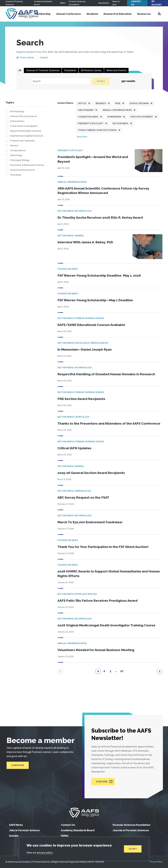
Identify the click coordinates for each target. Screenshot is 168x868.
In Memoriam (114, 117)
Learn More (17, 767)
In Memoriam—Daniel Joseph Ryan (85, 349)
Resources (145, 14)
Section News (120, 124)
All (20, 70)
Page (118, 104)
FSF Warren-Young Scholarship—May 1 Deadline (97, 300)
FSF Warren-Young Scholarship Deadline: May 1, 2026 (101, 275)
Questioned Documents (22, 170)
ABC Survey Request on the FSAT (84, 502)
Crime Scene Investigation (24, 126)
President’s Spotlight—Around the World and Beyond (94, 159)
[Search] (60, 81)
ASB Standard (86, 110)
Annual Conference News (117, 110)
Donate (14, 836)
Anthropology (17, 112)
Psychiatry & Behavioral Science (27, 165)
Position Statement (142, 117)
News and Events (116, 70)
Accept (133, 849)
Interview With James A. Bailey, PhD (86, 242)
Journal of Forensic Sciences (43, 70)
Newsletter (104, 3)
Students (94, 14)
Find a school (27, 58)
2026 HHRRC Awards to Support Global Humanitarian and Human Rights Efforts (105, 579)
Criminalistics (17, 121)
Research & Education (119, 14)
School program (139, 104)
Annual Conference (70, 14)
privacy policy (45, 853)
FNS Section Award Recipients (82, 399)
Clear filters (82, 137)
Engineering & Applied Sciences (27, 136)
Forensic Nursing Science (23, 116)
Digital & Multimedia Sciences (26, 131)
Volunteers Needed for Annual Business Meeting (97, 655)
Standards (70, 70)
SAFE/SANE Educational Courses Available (93, 325)
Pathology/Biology (20, 160)
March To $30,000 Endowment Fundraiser (91, 527)
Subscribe (102, 782)
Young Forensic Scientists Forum (97, 130)
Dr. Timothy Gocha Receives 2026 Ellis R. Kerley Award (102, 217)
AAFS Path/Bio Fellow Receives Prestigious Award (99, 606)
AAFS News (16, 825)
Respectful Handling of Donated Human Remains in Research (108, 374)
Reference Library (91, 70)
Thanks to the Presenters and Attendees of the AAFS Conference (100, 426)
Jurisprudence (18, 151)
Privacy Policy (156, 862)
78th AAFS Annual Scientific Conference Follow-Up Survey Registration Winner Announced (105, 190)
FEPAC (63, 3)
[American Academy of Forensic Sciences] (84, 813)
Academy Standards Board (78, 830)
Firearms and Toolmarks (22, 141)
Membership (44, 14)
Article (82, 104)
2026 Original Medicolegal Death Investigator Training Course (108, 630)
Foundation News (88, 117)
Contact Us (136, 3)
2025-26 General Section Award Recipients (92, 477)
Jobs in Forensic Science (24, 830)
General (14, 146)
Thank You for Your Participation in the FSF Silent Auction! (104, 551)
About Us (25, 14)
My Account (157, 3)
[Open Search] (161, 14)
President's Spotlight (91, 124)
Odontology (16, 155)
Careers (44, 58)
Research (101, 104)
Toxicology (16, 175)
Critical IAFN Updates (75, 453)
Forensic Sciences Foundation (131, 825)
